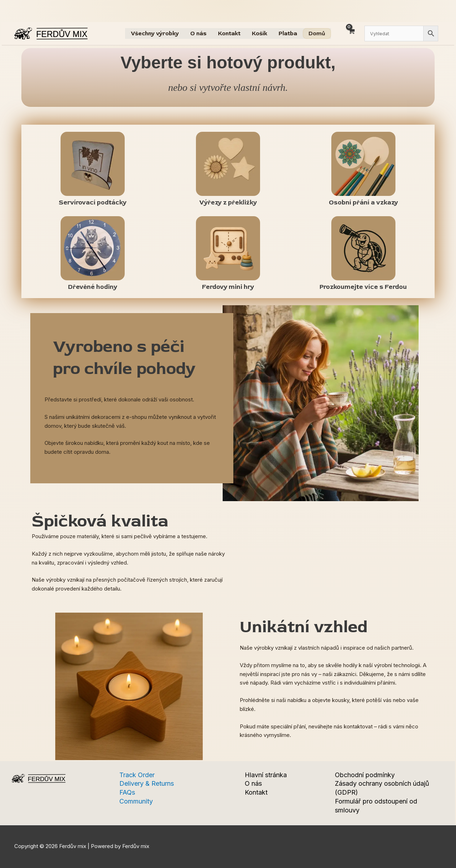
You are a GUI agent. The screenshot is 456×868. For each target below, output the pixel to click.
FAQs (127, 792)
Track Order (137, 775)
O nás (198, 33)
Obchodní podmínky (365, 775)
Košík (260, 33)
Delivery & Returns (147, 783)
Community (136, 801)
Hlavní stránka (266, 775)
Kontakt (229, 33)
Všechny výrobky (155, 33)
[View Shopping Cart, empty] (351, 35)
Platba (288, 33)
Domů (317, 33)
